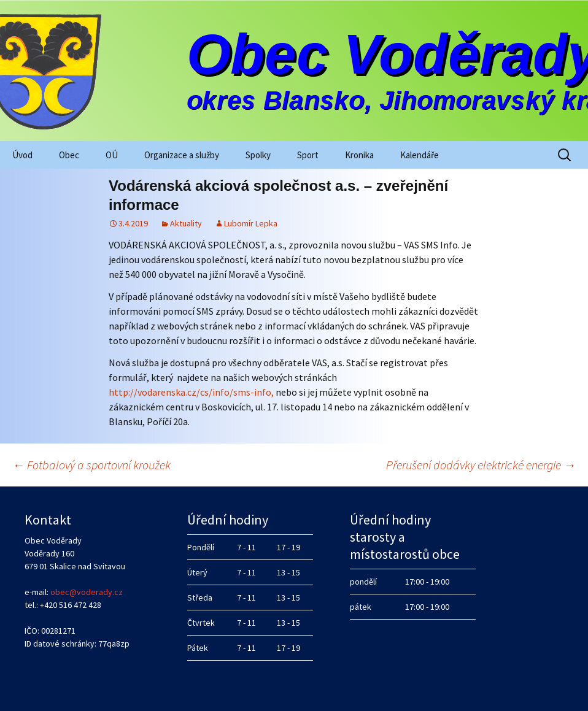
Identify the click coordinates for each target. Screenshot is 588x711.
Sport (308, 155)
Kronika (359, 155)
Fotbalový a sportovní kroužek (91, 465)
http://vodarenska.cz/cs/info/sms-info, (191, 392)
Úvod (22, 155)
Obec (69, 155)
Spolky (258, 155)
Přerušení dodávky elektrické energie (481, 465)
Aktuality (186, 223)
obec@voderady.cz (87, 592)
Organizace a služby (182, 155)
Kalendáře (420, 155)
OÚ (112, 155)
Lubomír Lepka (251, 223)
